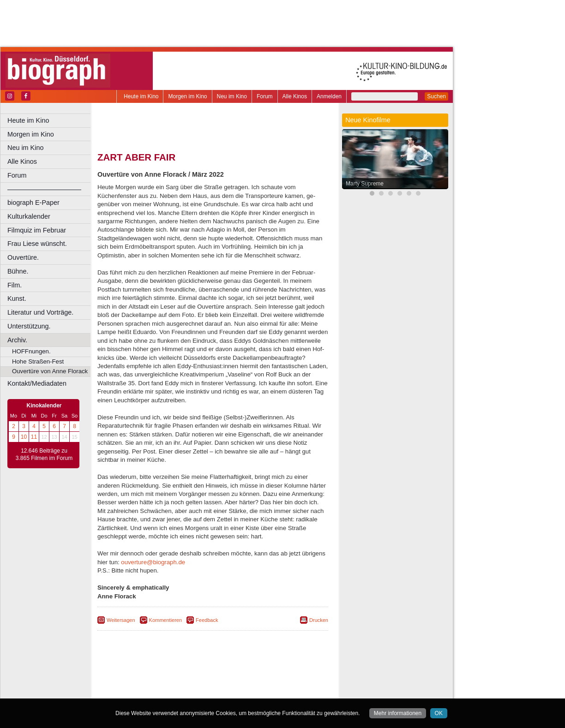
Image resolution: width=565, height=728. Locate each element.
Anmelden (329, 96)
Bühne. (18, 271)
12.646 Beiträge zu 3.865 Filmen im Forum (44, 454)
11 (34, 437)
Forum (265, 96)
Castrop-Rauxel (190, 692)
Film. (15, 285)
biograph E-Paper (33, 203)
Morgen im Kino (187, 96)
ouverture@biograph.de (153, 562)
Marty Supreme (365, 184)
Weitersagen (121, 620)
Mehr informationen (398, 713)
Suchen (436, 96)
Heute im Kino (141, 96)
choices (164, 684)
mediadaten (285, 676)
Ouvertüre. (23, 257)
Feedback (207, 620)
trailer (213, 684)
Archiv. (17, 340)
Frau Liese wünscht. (37, 244)
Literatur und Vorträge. (40, 312)
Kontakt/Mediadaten (37, 383)
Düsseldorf (254, 692)
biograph (139, 684)
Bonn (162, 692)
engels (185, 684)
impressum (218, 676)
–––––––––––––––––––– (44, 189)
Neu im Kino (232, 96)
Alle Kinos (295, 96)
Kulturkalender (29, 216)
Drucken (319, 620)
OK (439, 713)
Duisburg (281, 692)
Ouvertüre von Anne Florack (50, 371)
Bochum (142, 692)
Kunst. (17, 298)
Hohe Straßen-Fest (38, 361)
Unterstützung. (29, 326)
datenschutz (250, 676)
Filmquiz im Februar (37, 230)
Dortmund (225, 692)
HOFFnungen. (31, 351)
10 (24, 437)
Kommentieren (166, 620)
